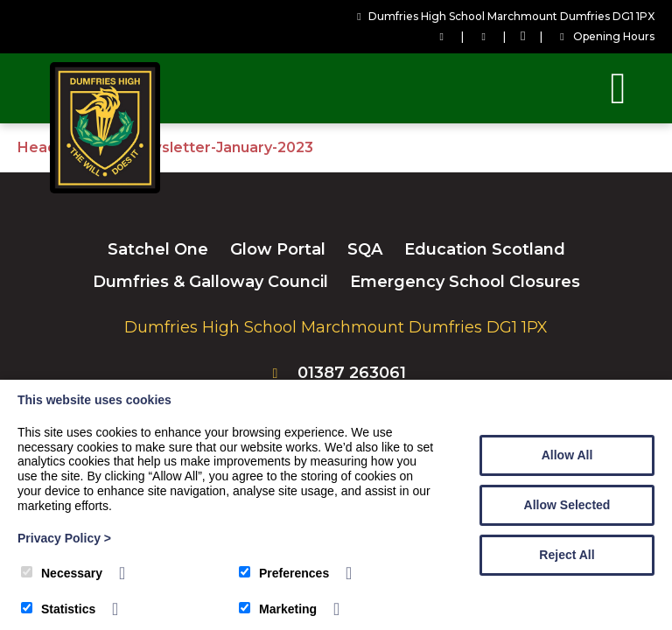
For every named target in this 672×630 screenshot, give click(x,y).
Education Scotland (485, 249)
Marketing (278, 609)
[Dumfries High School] (105, 189)
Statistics (58, 609)
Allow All (567, 455)
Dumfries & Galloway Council (210, 282)
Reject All (567, 555)
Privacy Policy (64, 538)
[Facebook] (523, 37)
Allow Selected (567, 505)
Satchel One (158, 249)
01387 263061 (352, 373)
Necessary (62, 573)
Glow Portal (278, 249)
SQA (365, 249)
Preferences (284, 573)
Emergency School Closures (465, 282)
